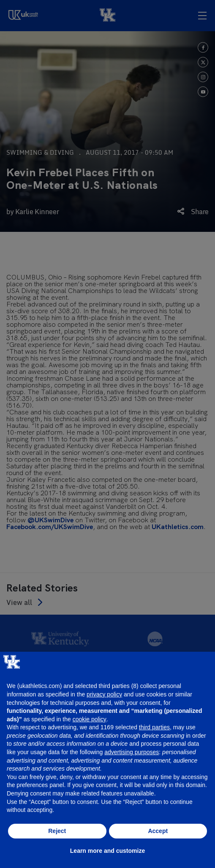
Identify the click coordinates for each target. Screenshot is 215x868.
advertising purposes (132, 752)
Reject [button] (57, 831)
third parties (154, 727)
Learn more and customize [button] (107, 851)
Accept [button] (158, 831)
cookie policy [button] (90, 719)
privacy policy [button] (104, 694)
